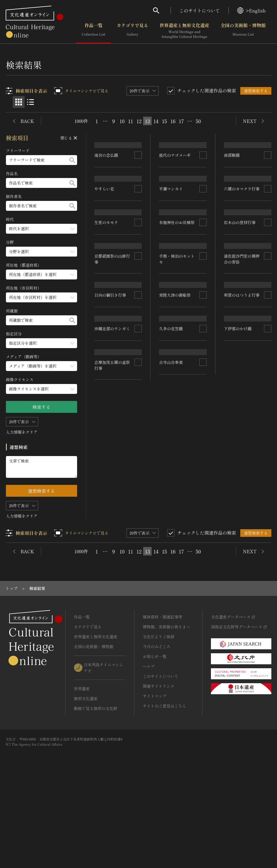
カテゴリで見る (132, 31)
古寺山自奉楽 (236, 535)
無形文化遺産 (86, 786)
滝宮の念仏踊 (106, 186)
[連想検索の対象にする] (138, 186)
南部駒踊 (232, 220)
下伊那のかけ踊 (238, 594)
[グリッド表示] (19, 102)
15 (164, 121)
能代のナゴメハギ (175, 211)
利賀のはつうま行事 (112, 593)
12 (139, 121)
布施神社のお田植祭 (242, 279)
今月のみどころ (157, 734)
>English (251, 10)
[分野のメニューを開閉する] (42, 252)
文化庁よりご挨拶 (159, 724)
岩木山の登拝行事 (110, 403)
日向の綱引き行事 (175, 487)
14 (156, 121)
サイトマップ (155, 784)
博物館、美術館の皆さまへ (167, 714)
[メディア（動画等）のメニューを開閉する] (42, 366)
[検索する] (72, 160)
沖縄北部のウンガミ (112, 465)
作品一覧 (94, 31)
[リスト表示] (30, 102)
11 (131, 121)
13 (147, 121)
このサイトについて (200, 10)
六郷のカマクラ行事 (112, 344)
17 (181, 121)
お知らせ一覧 (155, 744)
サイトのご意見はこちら (165, 793)
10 (122, 121)
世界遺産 (82, 776)
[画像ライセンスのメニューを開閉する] (42, 389)
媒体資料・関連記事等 (163, 704)
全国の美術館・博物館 (243, 31)
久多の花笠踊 (236, 472)
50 (198, 121)
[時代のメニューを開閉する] (42, 229)
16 (173, 121)
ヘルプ (149, 754)
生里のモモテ (171, 334)
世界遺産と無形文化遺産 (184, 31)
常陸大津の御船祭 (240, 411)
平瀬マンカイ (171, 270)
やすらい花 (104, 245)
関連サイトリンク (159, 774)
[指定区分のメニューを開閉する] (42, 343)
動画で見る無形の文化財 (96, 796)
